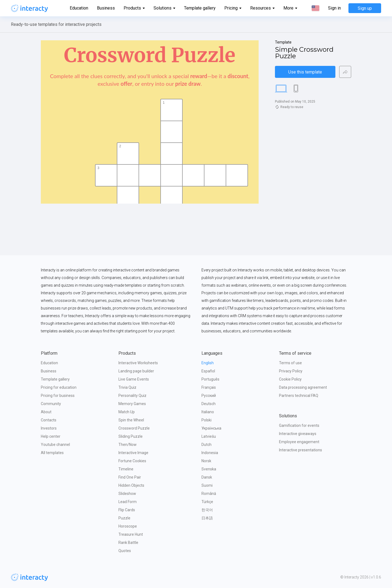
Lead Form (128, 502)
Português (210, 379)
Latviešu (209, 436)
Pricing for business (58, 396)
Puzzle (124, 518)
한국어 (207, 510)
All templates (52, 453)
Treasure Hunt (131, 534)
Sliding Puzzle (131, 436)
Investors (49, 428)
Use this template (305, 72)
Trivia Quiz (127, 387)
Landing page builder (136, 371)
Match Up (127, 412)
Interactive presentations (301, 450)
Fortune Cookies (132, 461)
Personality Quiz (132, 396)
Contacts (49, 420)
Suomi (207, 485)
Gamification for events (299, 425)
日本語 (207, 518)
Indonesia (210, 453)
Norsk (206, 461)
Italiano (208, 412)
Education (79, 8)
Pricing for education (59, 387)
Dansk (207, 477)
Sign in (334, 8)
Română (209, 494)
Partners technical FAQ (299, 396)
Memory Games (132, 404)
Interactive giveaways (298, 434)
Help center (51, 436)
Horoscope (128, 526)
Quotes (125, 551)
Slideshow (127, 494)
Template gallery (200, 8)
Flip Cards (127, 510)
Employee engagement (299, 442)
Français (209, 387)
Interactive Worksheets (138, 363)
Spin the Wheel (131, 420)
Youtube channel (55, 445)
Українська (211, 428)
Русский (209, 396)
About (46, 412)
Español (208, 371)
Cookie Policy (290, 379)
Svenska (209, 469)
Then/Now (128, 445)
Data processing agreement (303, 387)
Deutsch (209, 404)
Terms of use (290, 363)
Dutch (206, 445)
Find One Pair (130, 477)
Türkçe (207, 502)
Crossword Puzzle (134, 428)
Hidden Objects (131, 485)
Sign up (365, 8)
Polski (206, 420)
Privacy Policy (291, 371)
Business (106, 8)
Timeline (126, 469)
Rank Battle (128, 543)
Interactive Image (133, 453)
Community (51, 404)
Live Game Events (134, 379)
